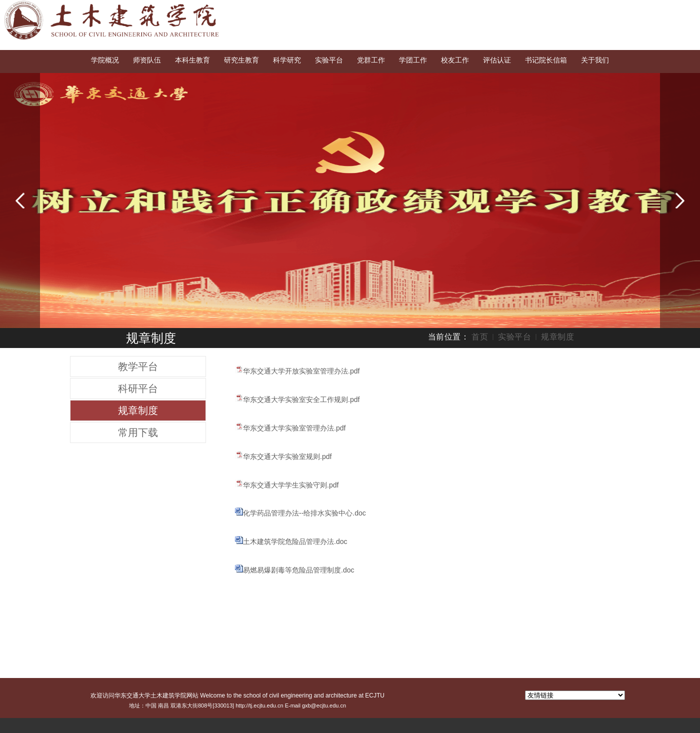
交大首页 (608, 9)
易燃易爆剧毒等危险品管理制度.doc (298, 570)
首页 (480, 337)
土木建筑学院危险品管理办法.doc (295, 541)
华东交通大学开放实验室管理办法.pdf (301, 371)
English (644, 9)
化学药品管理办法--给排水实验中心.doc (304, 513)
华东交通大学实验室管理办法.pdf (294, 428)
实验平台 (514, 337)
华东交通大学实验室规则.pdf (287, 456)
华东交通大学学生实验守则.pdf (291, 485)
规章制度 (557, 337)
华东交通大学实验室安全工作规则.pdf (301, 399)
